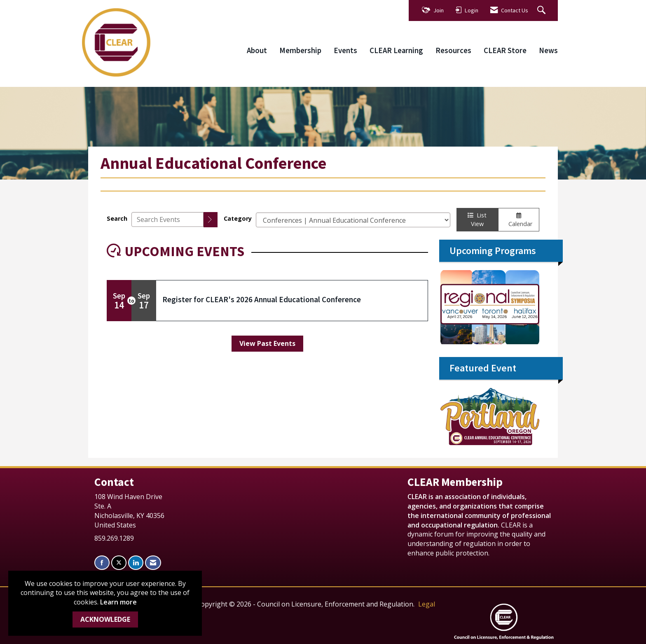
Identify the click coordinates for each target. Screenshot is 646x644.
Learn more (118, 602)
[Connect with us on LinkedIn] (136, 563)
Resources (453, 50)
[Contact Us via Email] (153, 563)
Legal (427, 604)
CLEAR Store (505, 50)
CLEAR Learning (396, 50)
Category (238, 218)
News (548, 50)
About (257, 50)
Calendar (519, 220)
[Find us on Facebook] (102, 563)
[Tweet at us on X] (119, 563)
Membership (300, 50)
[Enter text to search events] (167, 219)
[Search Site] (542, 10)
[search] (211, 220)
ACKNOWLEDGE (105, 619)
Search (117, 218)
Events (345, 50)
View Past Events (267, 343)
